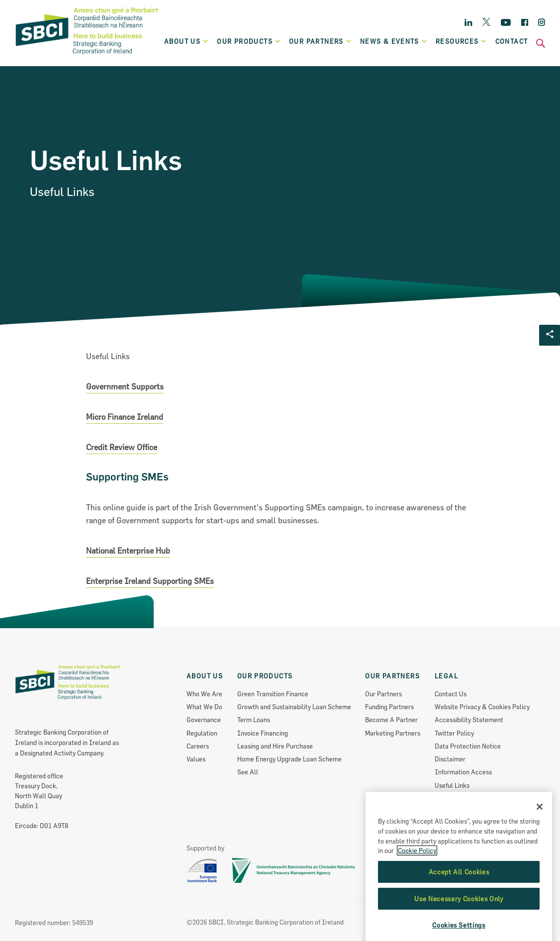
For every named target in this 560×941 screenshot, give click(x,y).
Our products (249, 41)
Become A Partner (391, 720)
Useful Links (452, 785)
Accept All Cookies (459, 911)
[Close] (540, 846)
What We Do (204, 707)
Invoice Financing (263, 733)
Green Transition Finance (273, 694)
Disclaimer (450, 759)
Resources (462, 41)
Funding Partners (389, 707)
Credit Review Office (122, 447)
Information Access (463, 772)
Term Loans (254, 720)
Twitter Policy (454, 733)
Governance (204, 720)
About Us (187, 41)
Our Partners (383, 694)
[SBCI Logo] (87, 55)
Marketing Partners (393, 733)
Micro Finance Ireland (125, 417)
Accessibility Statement (469, 720)
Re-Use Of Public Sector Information (487, 798)
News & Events (394, 41)
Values (196, 759)
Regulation (202, 733)
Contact (512, 41)
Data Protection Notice (468, 746)
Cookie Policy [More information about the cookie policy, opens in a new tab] (417, 890)
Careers (198, 746)
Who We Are (204, 694)
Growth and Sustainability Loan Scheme (294, 707)
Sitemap (447, 811)
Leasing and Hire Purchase (275, 746)
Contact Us (451, 694)
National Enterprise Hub (128, 551)
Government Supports (125, 386)
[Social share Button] (550, 335)
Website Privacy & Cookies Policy (482, 707)
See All (248, 772)
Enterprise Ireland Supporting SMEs (150, 581)
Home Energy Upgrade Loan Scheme (289, 759)
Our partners (321, 41)
